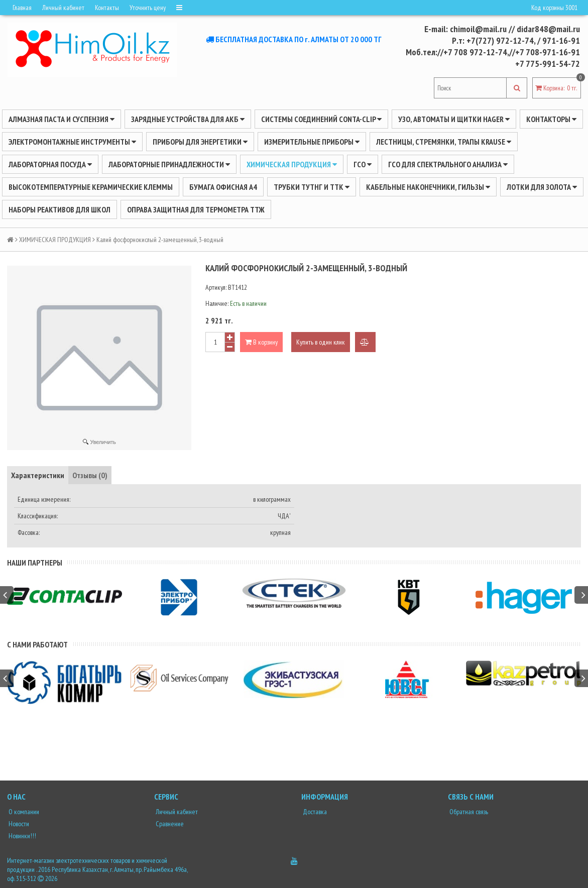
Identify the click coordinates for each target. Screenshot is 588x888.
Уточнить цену (148, 8)
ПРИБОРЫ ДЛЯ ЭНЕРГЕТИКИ (200, 142)
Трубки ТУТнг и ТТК (312, 187)
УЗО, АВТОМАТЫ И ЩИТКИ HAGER (454, 119)
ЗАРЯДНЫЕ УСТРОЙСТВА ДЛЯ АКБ (188, 119)
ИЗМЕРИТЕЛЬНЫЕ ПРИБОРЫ (312, 142)
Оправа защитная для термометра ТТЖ (196, 209)
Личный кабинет (63, 8)
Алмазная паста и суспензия (62, 119)
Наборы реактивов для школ (60, 209)
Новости (18, 824)
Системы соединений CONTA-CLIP (321, 119)
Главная (22, 8)
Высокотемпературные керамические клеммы (91, 187)
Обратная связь (468, 812)
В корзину (261, 342)
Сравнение (169, 824)
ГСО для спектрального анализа (448, 164)
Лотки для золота (542, 187)
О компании (23, 812)
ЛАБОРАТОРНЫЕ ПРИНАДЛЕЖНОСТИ (169, 164)
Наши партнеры (35, 563)
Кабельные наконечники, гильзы (428, 187)
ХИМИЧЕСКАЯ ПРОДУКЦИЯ (292, 164)
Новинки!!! (22, 836)
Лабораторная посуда (50, 164)
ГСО (363, 164)
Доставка (314, 812)
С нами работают (37, 644)
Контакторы (551, 119)
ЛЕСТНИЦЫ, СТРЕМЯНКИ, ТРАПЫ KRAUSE (444, 142)
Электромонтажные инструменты (72, 142)
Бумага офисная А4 (223, 187)
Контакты (107, 8)
